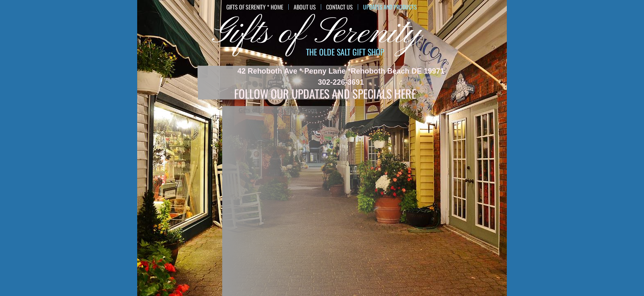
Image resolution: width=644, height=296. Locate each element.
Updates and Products (390, 7)
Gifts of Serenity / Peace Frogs (278, 110)
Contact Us (339, 7)
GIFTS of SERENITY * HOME (255, 7)
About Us (305, 7)
